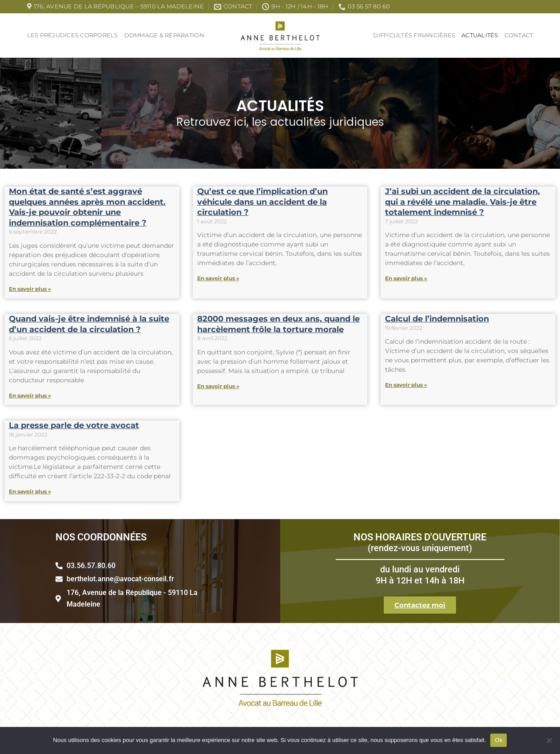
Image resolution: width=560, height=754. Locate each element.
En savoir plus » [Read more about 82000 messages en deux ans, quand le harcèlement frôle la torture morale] (218, 386)
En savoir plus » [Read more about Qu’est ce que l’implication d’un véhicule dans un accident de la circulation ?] (218, 278)
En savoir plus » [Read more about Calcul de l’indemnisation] (406, 385)
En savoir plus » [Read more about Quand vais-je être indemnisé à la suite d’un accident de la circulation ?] (30, 395)
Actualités (480, 35)
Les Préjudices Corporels (73, 35)
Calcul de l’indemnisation (437, 319)
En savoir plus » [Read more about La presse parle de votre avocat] (30, 491)
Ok (498, 740)
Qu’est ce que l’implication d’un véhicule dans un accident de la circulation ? (262, 202)
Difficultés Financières (414, 35)
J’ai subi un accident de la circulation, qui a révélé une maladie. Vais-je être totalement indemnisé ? (463, 202)
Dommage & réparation (164, 35)
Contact (519, 35)
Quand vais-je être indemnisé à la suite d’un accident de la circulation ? (89, 324)
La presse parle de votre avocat (74, 425)
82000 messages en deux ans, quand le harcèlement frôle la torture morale (278, 324)
